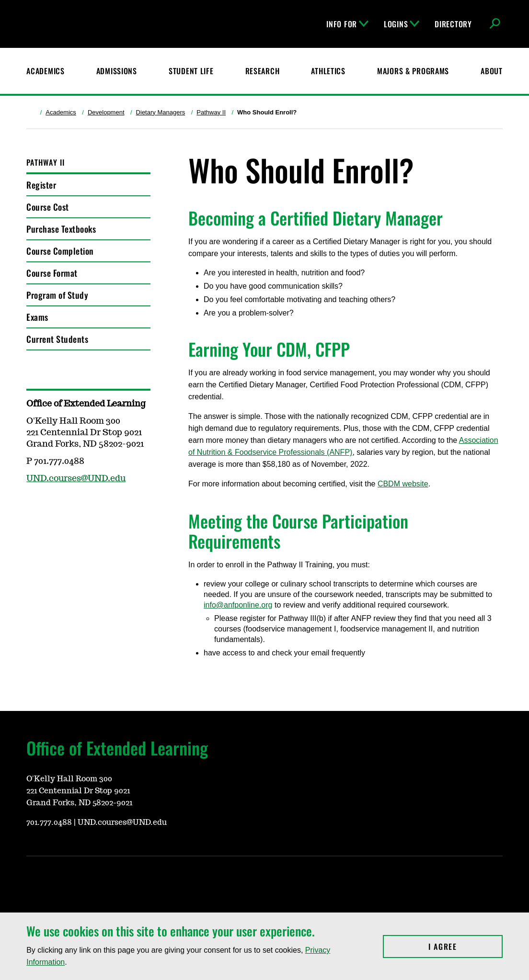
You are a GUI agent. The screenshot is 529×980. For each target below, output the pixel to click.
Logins (402, 24)
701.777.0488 (49, 822)
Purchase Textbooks (61, 229)
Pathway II (211, 112)
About (492, 71)
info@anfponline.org (238, 605)
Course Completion (60, 251)
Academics (61, 112)
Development (106, 112)
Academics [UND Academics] (45, 71)
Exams (37, 317)
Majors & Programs (413, 71)
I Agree (466, 946)
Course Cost (48, 207)
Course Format (52, 273)
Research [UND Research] (263, 71)
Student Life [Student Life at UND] (191, 71)
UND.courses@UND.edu (76, 479)
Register (41, 185)
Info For (347, 24)
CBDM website (403, 484)
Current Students (57, 339)
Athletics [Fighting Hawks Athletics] (328, 71)
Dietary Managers (161, 112)
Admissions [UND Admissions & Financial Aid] (117, 71)
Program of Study (57, 295)
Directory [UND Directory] (453, 24)
